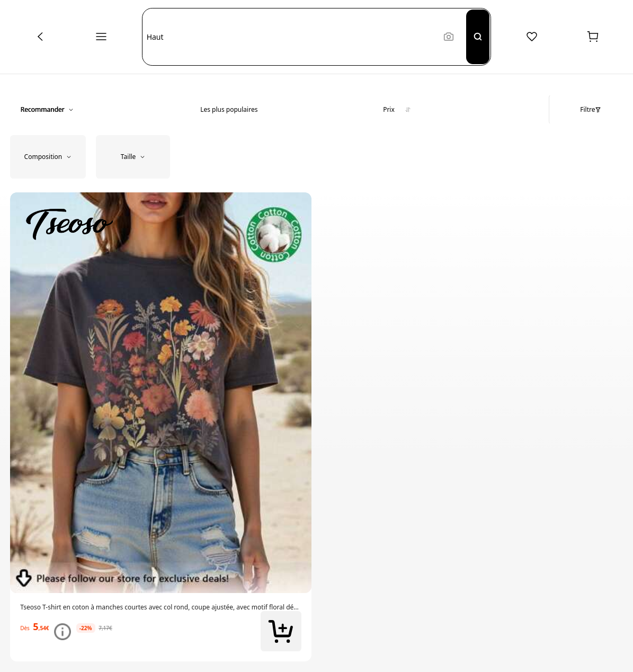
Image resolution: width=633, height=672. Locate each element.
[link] (161, 607)
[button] (291, 37)
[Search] (478, 37)
